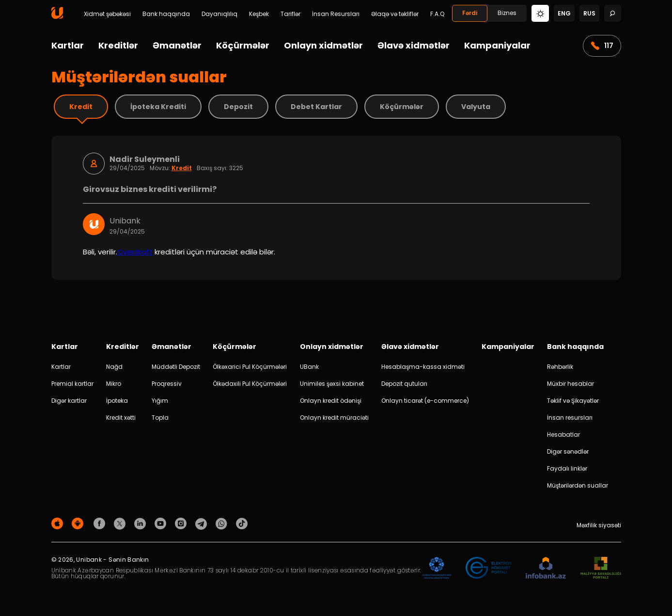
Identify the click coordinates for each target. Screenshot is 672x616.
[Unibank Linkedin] (141, 523)
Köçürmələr (243, 45)
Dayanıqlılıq (219, 14)
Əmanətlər (177, 45)
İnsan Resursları (336, 14)
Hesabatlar (563, 434)
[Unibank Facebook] (101, 523)
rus (589, 13)
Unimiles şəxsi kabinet (332, 384)
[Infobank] (546, 568)
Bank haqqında (166, 14)
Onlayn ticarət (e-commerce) (425, 401)
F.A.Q (437, 14)
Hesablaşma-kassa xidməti (423, 367)
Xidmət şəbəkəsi (107, 14)
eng (564, 13)
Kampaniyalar (497, 45)
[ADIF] (437, 568)
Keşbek (259, 14)
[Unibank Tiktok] (242, 523)
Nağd (114, 367)
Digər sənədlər (568, 451)
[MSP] (601, 568)
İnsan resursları (570, 418)
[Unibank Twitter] (121, 523)
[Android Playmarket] (79, 523)
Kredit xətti (121, 418)
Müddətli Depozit (176, 367)
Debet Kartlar (316, 107)
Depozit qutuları (404, 384)
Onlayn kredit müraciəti (334, 418)
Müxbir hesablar (570, 384)
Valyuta (476, 107)
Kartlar (68, 45)
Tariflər (290, 14)
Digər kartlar (69, 401)
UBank (309, 367)
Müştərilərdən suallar (578, 485)
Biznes (507, 13)
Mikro (114, 384)
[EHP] (488, 568)
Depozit (238, 107)
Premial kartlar (72, 384)
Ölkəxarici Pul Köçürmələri (250, 367)
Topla (160, 418)
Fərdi (470, 13)
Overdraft (135, 252)
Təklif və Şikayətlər (573, 401)
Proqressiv (167, 384)
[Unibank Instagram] (182, 523)
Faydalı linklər (567, 468)
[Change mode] (540, 13)
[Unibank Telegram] (203, 523)
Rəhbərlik (560, 367)
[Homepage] (57, 17)
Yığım (160, 401)
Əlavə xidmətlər (414, 45)
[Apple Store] (59, 523)
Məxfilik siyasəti (599, 525)
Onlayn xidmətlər (323, 45)
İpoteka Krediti (158, 107)
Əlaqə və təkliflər (395, 14)
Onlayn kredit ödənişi (331, 401)
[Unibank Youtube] (162, 523)
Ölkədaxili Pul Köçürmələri (250, 384)
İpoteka (117, 401)
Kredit (81, 107)
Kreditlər (118, 45)
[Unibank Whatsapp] (223, 523)
